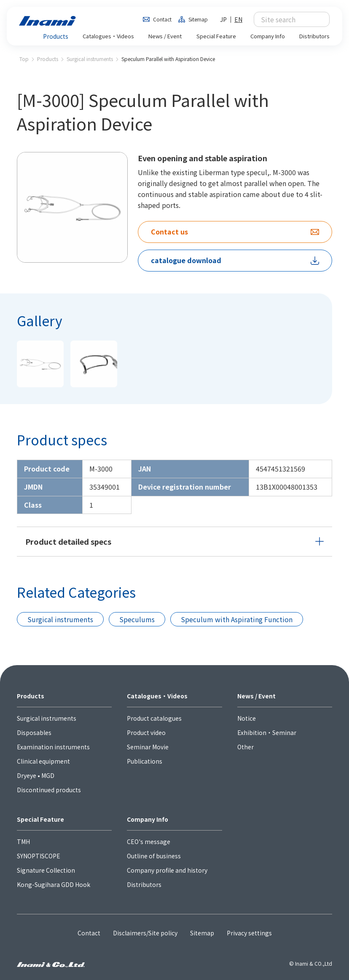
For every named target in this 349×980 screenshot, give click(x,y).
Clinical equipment (43, 761)
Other (246, 747)
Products (48, 59)
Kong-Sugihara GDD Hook (54, 884)
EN (238, 19)
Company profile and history (167, 870)
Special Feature (40, 819)
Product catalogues (154, 718)
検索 (319, 19)
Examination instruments (53, 747)
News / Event (256, 696)
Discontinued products (49, 790)
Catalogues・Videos (157, 696)
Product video (146, 732)
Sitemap (198, 19)
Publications (145, 761)
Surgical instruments (90, 59)
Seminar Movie (148, 747)
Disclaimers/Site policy (145, 933)
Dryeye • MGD (36, 775)
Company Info (148, 819)
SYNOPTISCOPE (39, 856)
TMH (23, 842)
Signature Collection (46, 870)
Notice (247, 718)
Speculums (137, 619)
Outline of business (154, 856)
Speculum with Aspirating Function (237, 619)
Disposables (34, 732)
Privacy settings (249, 933)
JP (223, 19)
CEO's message (149, 842)
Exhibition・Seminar (267, 732)
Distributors (144, 884)
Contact (162, 19)
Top (24, 59)
